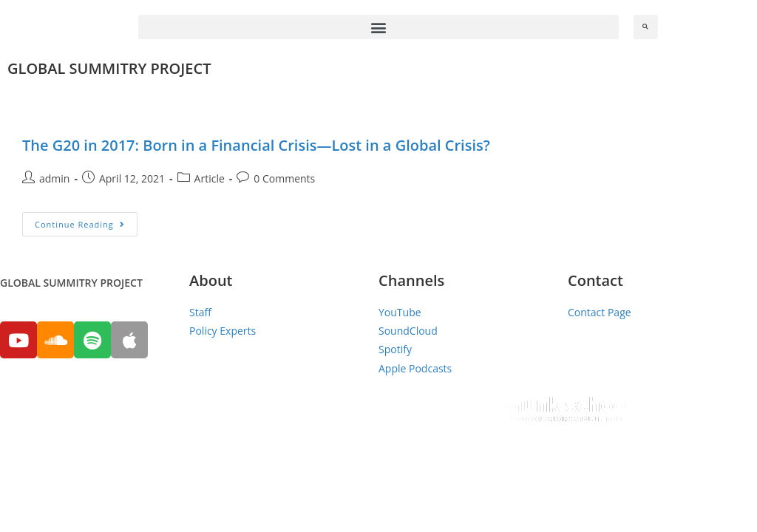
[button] (378, 27)
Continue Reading (80, 224)
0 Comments (284, 178)
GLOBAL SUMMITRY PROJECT (109, 68)
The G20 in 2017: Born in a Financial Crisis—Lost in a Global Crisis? (256, 145)
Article (210, 178)
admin (54, 178)
